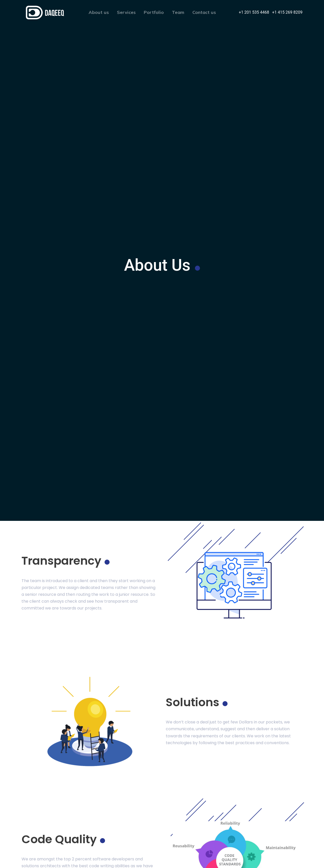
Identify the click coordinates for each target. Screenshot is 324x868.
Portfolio (154, 12)
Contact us (204, 12)
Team (178, 12)
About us (99, 12)
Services (126, 12)
